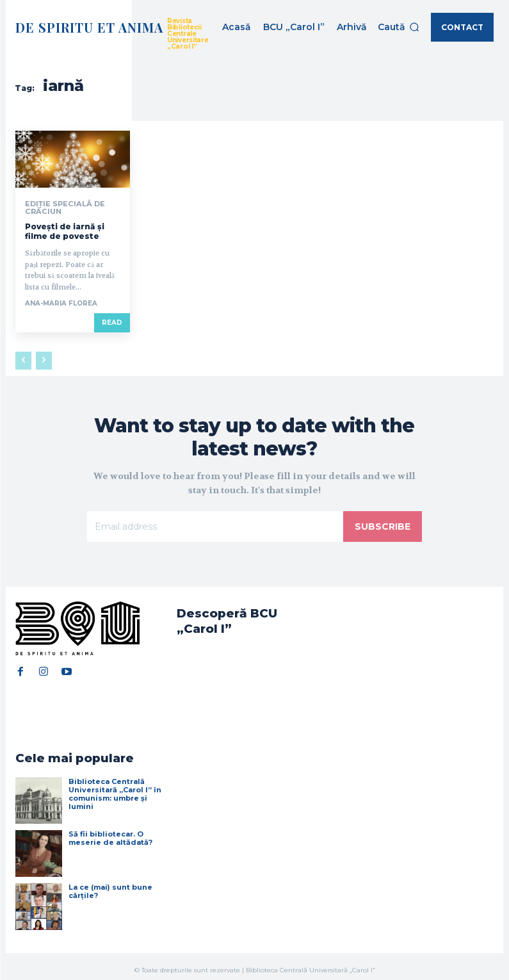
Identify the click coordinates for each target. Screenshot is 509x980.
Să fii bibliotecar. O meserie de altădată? (110, 830)
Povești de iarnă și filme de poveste (65, 230)
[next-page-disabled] (44, 359)
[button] (399, 27)
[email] (215, 525)
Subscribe (383, 525)
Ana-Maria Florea (61, 302)
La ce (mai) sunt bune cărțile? (110, 884)
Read (112, 321)
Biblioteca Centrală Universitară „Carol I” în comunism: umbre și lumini (115, 786)
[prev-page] (23, 359)
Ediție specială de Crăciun (61, 207)
